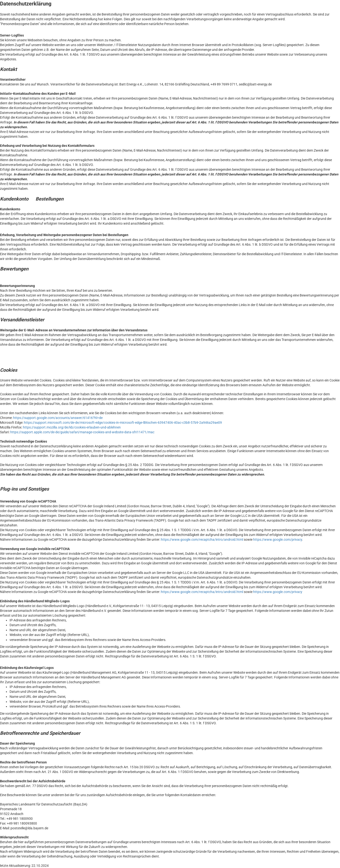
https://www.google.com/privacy (278, 540)
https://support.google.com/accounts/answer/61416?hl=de (58, 418)
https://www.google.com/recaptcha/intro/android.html (202, 540)
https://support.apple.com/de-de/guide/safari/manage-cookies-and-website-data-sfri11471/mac (82, 432)
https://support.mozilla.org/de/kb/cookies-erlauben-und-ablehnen (72, 427)
